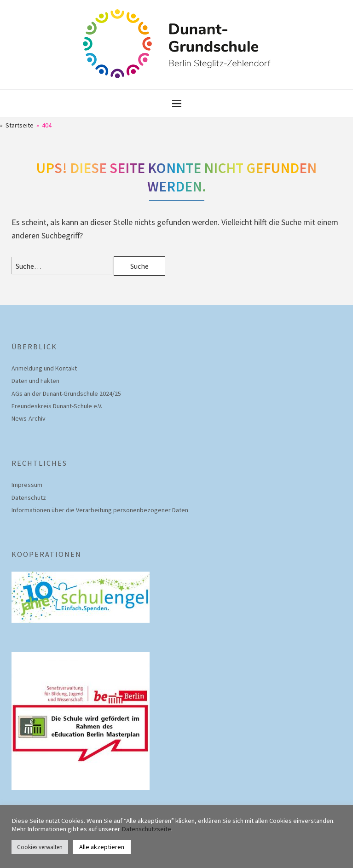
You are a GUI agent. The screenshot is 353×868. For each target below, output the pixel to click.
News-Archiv (29, 418)
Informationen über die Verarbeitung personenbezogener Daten (100, 510)
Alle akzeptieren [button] (102, 847)
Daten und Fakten (35, 381)
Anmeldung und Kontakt (44, 368)
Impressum (27, 485)
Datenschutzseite (146, 829)
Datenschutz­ (29, 498)
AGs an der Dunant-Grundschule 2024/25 (66, 393)
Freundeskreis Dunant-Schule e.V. (57, 406)
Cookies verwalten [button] (40, 847)
